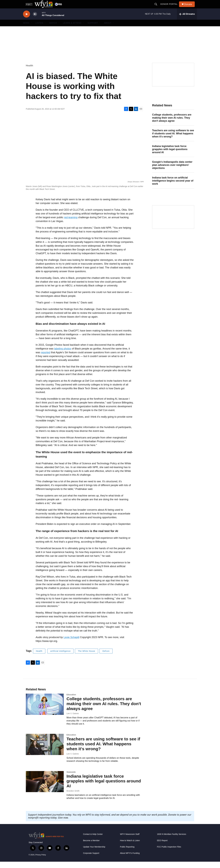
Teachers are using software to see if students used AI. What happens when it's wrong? (173, 140)
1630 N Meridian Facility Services (172, 841)
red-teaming (71, 224)
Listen (39, 29)
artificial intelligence (60, 657)
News (26, 29)
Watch (53, 29)
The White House (86, 657)
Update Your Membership (94, 853)
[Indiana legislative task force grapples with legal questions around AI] (45, 788)
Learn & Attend (72, 29)
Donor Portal (170, 7)
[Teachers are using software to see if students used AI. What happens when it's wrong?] (45, 751)
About (108, 29)
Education (71, 701)
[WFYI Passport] (173, 223)
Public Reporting (127, 853)
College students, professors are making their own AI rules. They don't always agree (172, 124)
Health (29, 72)
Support (93, 29)
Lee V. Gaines (73, 720)
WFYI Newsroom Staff (130, 841)
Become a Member (91, 847)
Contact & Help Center (93, 841)
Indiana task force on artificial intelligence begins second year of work (173, 187)
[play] (27, 20)
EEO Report (162, 847)
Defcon (106, 657)
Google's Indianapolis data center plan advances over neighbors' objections (172, 171)
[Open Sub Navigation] (32, 29)
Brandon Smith (73, 797)
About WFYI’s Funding (130, 859)
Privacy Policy (41, 861)
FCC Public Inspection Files (169, 853)
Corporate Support (91, 859)
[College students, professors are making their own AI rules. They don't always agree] (45, 710)
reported (46, 359)
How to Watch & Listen (130, 847)
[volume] (35, 20)
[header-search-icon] (157, 7)
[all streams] (187, 20)
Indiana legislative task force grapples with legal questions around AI (170, 156)
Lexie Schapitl (71, 644)
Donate (190, 7)
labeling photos (63, 355)
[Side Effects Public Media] (173, 81)
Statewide (71, 778)
